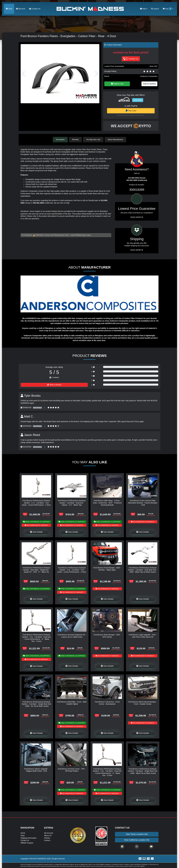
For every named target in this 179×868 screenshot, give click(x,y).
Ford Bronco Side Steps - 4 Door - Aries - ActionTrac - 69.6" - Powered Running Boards (107, 503)
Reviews (75, 139)
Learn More (138, 100)
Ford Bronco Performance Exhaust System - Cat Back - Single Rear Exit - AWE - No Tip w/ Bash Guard (36, 704)
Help (144, 9)
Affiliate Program (27, 843)
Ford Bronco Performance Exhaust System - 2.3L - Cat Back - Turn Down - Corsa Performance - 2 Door (72, 570)
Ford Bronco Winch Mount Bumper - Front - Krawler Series (143, 703)
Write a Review (54, 385)
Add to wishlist (149, 84)
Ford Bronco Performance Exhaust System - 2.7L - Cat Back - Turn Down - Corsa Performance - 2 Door (36, 503)
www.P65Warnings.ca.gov (81, 235)
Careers (47, 840)
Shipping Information (28, 838)
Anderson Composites (149, 76)
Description (60, 139)
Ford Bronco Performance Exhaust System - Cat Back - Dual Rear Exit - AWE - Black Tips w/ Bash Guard (143, 570)
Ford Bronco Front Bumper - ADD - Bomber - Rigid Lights (107, 569)
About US (48, 835)
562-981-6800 (38, 203)
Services (21, 9)
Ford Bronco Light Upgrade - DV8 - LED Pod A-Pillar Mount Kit (143, 636)
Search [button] (155, 9)
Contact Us (35, 9)
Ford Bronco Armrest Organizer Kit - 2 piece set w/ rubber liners (72, 636)
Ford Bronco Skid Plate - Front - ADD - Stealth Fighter (72, 703)
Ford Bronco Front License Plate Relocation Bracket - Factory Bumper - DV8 (143, 503)
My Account (49, 833)
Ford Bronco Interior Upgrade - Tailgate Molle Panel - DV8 (36, 770)
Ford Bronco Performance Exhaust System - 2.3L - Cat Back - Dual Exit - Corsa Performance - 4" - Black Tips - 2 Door (36, 638)
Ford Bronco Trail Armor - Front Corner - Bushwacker (107, 703)
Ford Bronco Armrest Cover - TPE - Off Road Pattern (72, 770)
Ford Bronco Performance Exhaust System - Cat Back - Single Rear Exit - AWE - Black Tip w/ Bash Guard (143, 771)
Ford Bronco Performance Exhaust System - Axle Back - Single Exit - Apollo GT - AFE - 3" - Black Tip (36, 570)
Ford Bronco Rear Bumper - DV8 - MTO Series (107, 636)
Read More (137, 217)
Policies (47, 838)
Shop (9, 9)
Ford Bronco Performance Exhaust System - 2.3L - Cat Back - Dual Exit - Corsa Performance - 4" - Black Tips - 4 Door (107, 772)
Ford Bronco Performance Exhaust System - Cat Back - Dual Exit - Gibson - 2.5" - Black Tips (72, 503)
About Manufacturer (115, 139)
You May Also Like (93, 139)
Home (23, 833)
